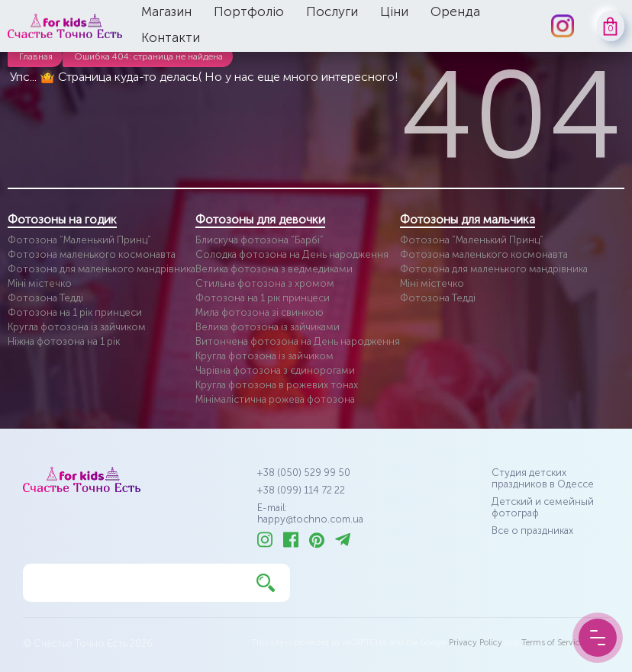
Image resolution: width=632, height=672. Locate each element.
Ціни (394, 11)
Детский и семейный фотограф (543, 507)
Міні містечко (40, 283)
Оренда (455, 11)
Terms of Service (553, 643)
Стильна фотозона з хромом (265, 283)
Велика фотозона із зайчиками (268, 327)
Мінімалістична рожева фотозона (275, 399)
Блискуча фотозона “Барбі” (260, 240)
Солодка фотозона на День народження (292, 254)
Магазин (166, 11)
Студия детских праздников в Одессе (543, 478)
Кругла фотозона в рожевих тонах (277, 385)
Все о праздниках (532, 531)
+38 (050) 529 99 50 (304, 473)
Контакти (171, 37)
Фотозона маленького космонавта (92, 254)
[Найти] (266, 583)
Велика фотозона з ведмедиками (274, 269)
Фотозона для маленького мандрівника (102, 269)
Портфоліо (249, 11)
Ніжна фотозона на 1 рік (64, 341)
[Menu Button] (598, 638)
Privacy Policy (476, 643)
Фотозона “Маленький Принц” (79, 240)
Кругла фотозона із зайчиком (77, 327)
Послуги (332, 11)
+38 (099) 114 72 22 (301, 490)
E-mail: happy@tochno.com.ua (310, 513)
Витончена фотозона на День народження (298, 341)
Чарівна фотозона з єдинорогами (275, 370)
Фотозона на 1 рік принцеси (75, 312)
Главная (36, 56)
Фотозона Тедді (45, 298)
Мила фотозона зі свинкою (260, 312)
